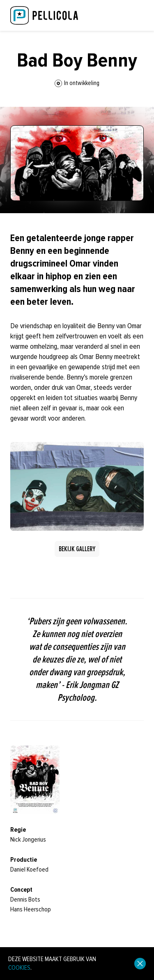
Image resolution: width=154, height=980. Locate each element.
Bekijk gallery (77, 549)
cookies (19, 968)
